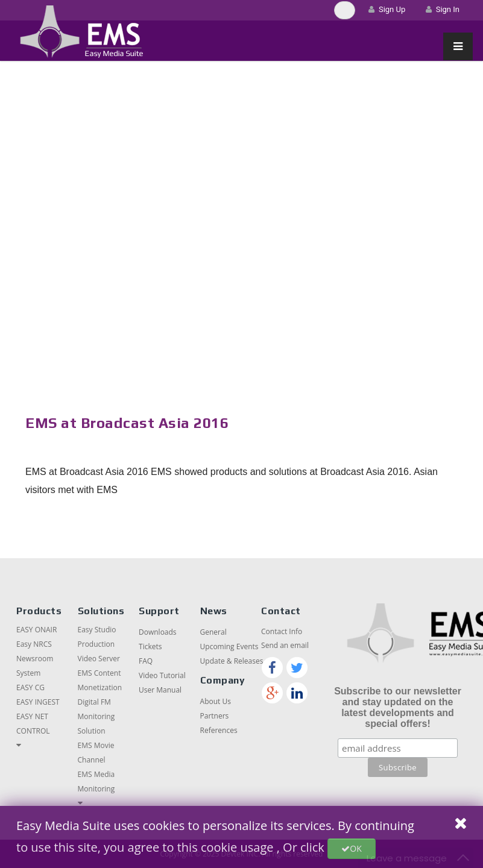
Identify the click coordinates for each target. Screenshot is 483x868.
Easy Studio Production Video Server (99, 644)
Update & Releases (232, 661)
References (219, 730)
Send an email (285, 645)
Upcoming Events (229, 646)
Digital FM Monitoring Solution (96, 716)
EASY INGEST (38, 702)
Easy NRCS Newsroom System (35, 659)
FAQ (146, 661)
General (213, 632)
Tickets (150, 646)
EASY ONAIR (36, 630)
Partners (215, 716)
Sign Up (387, 9)
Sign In (443, 9)
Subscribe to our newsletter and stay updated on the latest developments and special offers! (398, 707)
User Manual (160, 690)
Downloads (158, 632)
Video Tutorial (162, 675)
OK (351, 848)
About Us (216, 701)
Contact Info (282, 631)
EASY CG (30, 687)
